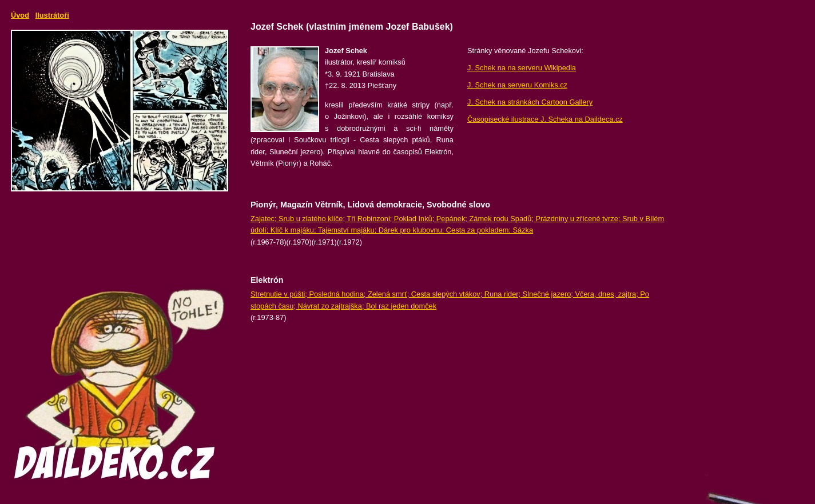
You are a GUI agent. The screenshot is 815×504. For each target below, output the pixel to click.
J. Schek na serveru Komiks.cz (517, 85)
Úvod (20, 15)
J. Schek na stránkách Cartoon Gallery (530, 102)
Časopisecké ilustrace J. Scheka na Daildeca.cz (545, 119)
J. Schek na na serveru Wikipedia (522, 68)
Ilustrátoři (52, 15)
